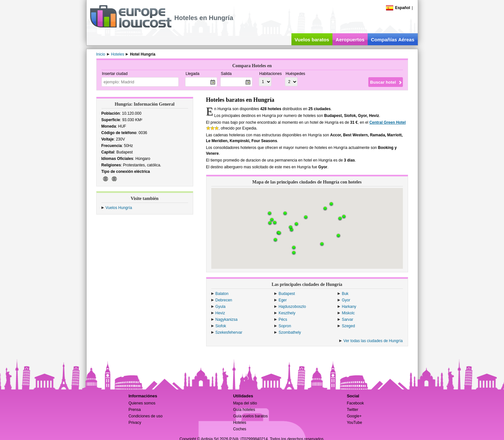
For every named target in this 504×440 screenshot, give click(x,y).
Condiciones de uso (146, 416)
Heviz (220, 313)
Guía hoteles (244, 410)
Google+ (354, 416)
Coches (240, 429)
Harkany (349, 307)
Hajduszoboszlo (292, 307)
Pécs (283, 320)
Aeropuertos (350, 40)
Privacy (135, 423)
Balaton (222, 294)
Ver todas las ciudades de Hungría (373, 341)
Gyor (346, 300)
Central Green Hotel (388, 122)
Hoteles (240, 423)
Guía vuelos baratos (250, 416)
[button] (306, 217)
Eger (283, 300)
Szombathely (290, 332)
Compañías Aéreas (393, 40)
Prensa (135, 410)
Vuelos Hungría (119, 208)
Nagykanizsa (227, 320)
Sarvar (347, 320)
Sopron (285, 326)
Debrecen (224, 300)
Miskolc (348, 313)
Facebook (355, 403)
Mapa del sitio (245, 403)
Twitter (352, 410)
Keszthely (287, 313)
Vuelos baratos (312, 40)
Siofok (221, 326)
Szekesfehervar (229, 332)
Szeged (348, 326)
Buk (345, 294)
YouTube (354, 423)
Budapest (287, 294)
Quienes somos (142, 403)
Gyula (220, 307)
